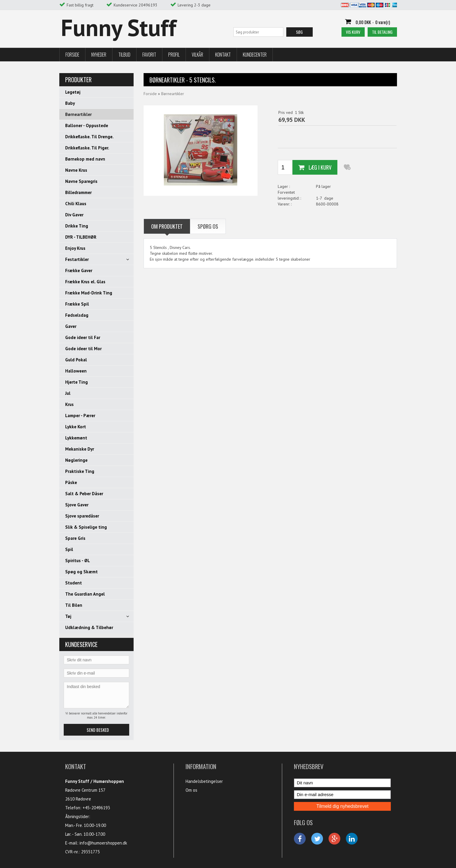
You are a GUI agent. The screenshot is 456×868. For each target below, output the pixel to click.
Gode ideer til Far (83, 337)
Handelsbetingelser (204, 781)
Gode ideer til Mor (83, 349)
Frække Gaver (79, 270)
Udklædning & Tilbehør (89, 627)
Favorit (149, 55)
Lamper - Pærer (80, 416)
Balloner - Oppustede (87, 125)
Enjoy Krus (75, 248)
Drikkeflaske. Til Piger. (87, 148)
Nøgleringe (76, 460)
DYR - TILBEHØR (81, 237)
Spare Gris (75, 538)
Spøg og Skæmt (81, 572)
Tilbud (124, 55)
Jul (68, 393)
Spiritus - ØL (78, 561)
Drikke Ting (77, 226)
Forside (72, 55)
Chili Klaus (76, 204)
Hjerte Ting (76, 382)
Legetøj (73, 92)
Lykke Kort (76, 427)
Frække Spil (77, 304)
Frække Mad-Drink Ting (89, 293)
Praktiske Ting (80, 471)
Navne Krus (76, 170)
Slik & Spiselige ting (86, 527)
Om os (191, 790)
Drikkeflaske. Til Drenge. (89, 137)
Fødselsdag (77, 315)
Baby (70, 103)
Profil (174, 55)
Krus (69, 404)
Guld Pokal (76, 360)
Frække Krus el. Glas (85, 282)
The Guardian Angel (85, 594)
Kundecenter (255, 55)
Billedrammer (78, 192)
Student (74, 583)
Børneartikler (78, 114)
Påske (71, 482)
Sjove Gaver (77, 505)
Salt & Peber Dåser (84, 494)
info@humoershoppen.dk (103, 843)
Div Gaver (74, 215)
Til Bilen (74, 605)
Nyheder (99, 55)
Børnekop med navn (85, 159)
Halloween (76, 371)
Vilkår (197, 55)
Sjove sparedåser (82, 516)
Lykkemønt (76, 438)
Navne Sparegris (81, 181)
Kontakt (223, 55)
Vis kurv (353, 32)
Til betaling (382, 32)
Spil (69, 549)
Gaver (71, 326)
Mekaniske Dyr (80, 449)
